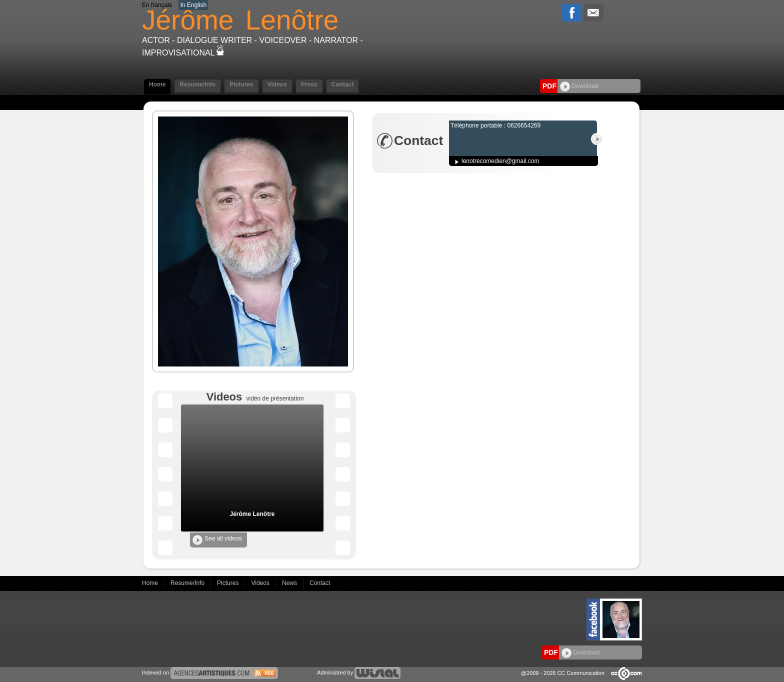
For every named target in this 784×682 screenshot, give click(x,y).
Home (157, 84)
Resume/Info (197, 84)
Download (579, 86)
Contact (343, 84)
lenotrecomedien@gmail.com (500, 161)
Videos (277, 84)
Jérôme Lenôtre (252, 514)
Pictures (241, 84)
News (290, 583)
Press (309, 84)
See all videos (217, 540)
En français (157, 5)
